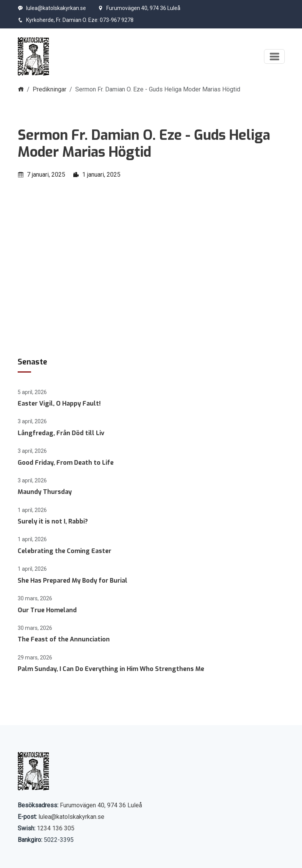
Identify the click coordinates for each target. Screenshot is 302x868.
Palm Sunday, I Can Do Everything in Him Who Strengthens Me (111, 669)
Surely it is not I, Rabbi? (53, 521)
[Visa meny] (274, 56)
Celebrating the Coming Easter (64, 551)
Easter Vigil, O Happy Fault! (59, 403)
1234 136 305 (56, 828)
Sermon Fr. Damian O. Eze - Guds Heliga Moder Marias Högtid (144, 143)
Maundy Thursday (45, 492)
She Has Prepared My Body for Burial (73, 581)
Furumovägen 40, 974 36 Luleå (139, 8)
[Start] (34, 56)
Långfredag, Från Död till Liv (61, 433)
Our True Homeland (47, 610)
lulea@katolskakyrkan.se (52, 8)
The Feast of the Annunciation (64, 639)
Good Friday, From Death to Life (66, 463)
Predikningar (50, 89)
